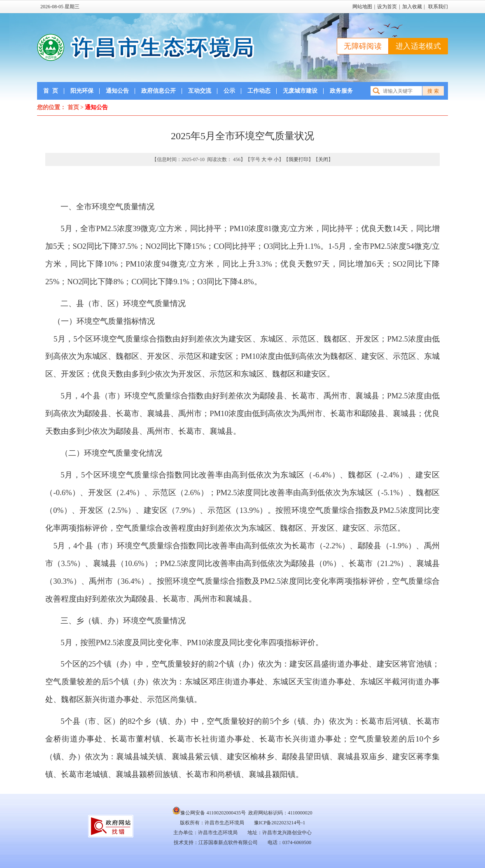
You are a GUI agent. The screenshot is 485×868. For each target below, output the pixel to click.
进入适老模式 (418, 46)
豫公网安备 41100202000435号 (209, 813)
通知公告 (117, 91)
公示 (229, 91)
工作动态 (259, 91)
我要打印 (298, 159)
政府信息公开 (159, 91)
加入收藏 (412, 7)
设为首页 (387, 7)
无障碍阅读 (363, 46)
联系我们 (438, 7)
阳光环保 (82, 91)
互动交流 (200, 91)
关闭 (323, 159)
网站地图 (362, 7)
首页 (51, 91)
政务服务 (341, 91)
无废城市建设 (300, 91)
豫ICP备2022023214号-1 (280, 823)
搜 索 (433, 91)
